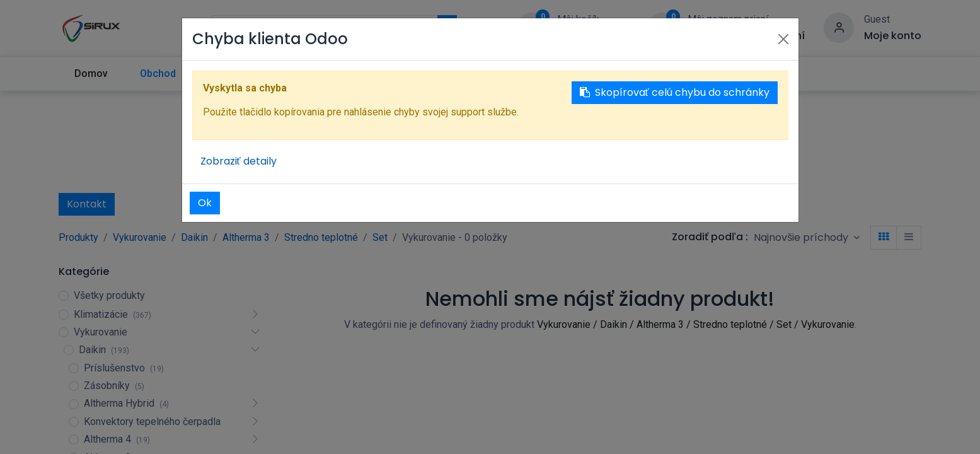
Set (380, 237)
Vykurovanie (140, 237)
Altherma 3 (246, 237)
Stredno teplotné (321, 237)
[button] (807, 237)
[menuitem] (91, 74)
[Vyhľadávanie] (447, 28)
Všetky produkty (109, 295)
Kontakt (87, 204)
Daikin (194, 237)
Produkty (78, 237)
